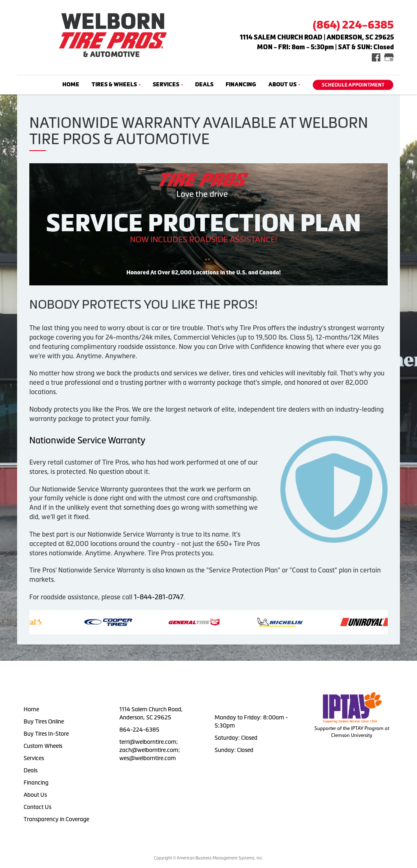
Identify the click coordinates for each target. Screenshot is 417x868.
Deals (204, 84)
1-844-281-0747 (159, 597)
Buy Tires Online (44, 721)
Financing (241, 84)
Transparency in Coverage (57, 819)
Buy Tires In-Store (46, 734)
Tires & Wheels (116, 84)
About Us (284, 84)
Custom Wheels (43, 746)
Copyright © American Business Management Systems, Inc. (208, 858)
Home (71, 84)
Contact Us (37, 807)
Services (168, 84)
